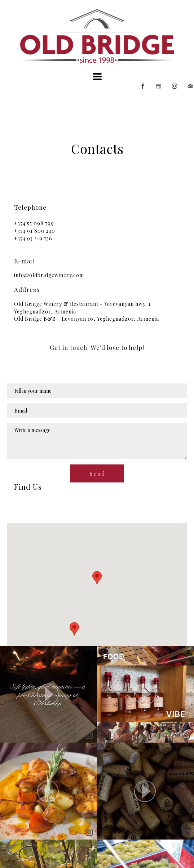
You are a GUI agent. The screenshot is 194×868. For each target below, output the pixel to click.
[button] (97, 77)
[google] (159, 86)
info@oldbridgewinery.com (49, 275)
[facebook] (143, 86)
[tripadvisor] (190, 86)
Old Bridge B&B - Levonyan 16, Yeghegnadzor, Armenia (87, 319)
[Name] (97, 391)
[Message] (97, 441)
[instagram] (175, 86)
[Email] (97, 410)
